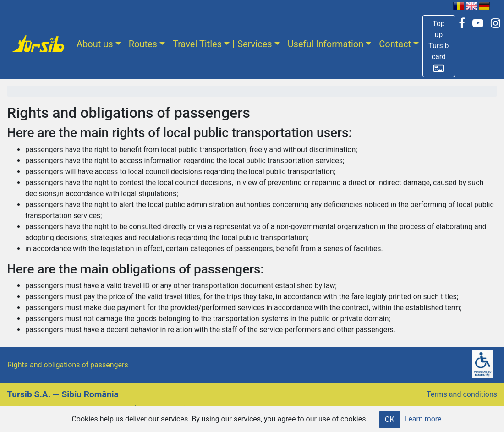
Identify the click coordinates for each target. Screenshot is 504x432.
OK (390, 419)
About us (95, 44)
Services (255, 44)
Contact (395, 44)
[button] (438, 46)
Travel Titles (197, 44)
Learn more (423, 419)
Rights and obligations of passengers (68, 365)
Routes (143, 44)
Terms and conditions (462, 394)
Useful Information (326, 44)
